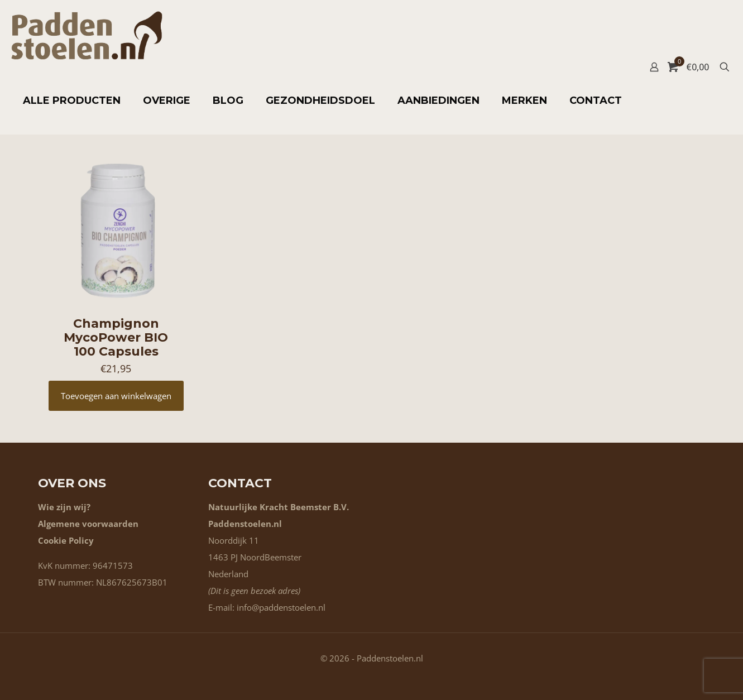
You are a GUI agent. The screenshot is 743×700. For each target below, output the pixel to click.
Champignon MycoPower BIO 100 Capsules (116, 337)
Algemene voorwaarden (88, 524)
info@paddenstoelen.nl (281, 607)
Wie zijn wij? (64, 507)
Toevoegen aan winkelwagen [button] (116, 396)
